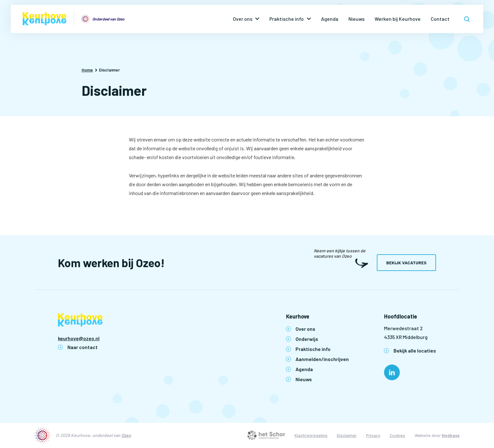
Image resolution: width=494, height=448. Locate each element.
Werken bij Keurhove (398, 19)
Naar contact (83, 347)
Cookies (397, 435)
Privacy (373, 435)
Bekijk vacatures (406, 263)
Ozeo (126, 435)
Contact (440, 19)
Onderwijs (307, 339)
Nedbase (451, 435)
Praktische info (287, 19)
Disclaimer (347, 435)
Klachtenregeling (311, 435)
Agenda (330, 19)
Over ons (243, 19)
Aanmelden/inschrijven (322, 359)
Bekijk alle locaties (415, 350)
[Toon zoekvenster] (467, 19)
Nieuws (356, 19)
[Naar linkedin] (392, 372)
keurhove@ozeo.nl (79, 338)
